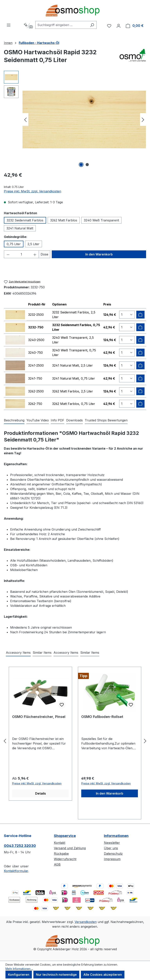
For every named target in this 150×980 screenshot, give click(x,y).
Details (41, 793)
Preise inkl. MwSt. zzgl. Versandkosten (33, 191)
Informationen (116, 836)
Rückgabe (61, 854)
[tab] (14, 420)
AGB (57, 864)
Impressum (112, 859)
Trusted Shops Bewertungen (106, 420)
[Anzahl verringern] (8, 254)
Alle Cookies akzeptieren (103, 975)
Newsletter (112, 843)
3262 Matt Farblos (64, 220)
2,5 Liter (33, 244)
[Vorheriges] (25, 120)
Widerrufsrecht (65, 859)
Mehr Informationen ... (19, 969)
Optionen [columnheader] (59, 304)
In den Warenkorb (99, 254)
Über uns (111, 848)
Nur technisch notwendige (56, 975)
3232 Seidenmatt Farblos (25, 220)
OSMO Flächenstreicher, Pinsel (39, 717)
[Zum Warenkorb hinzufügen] (140, 315)
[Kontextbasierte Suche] (28, 26)
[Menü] (9, 25)
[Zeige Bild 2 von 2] (87, 165)
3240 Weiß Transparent (101, 220)
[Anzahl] (21, 254)
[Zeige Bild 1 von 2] (81, 165)
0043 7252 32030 (20, 846)
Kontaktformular (16, 871)
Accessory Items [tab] (18, 653)
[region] (75, 119)
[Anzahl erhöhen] (35, 254)
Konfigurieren (19, 975)
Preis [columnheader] (107, 304)
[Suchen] (92, 25)
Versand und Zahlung (70, 848)
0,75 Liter (14, 244)
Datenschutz (113, 854)
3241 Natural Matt (20, 228)
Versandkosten (86, 922)
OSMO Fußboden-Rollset (102, 717)
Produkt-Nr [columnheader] (37, 304)
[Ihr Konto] (119, 26)
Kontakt (60, 843)
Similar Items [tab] (42, 653)
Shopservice (65, 836)
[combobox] (62, 25)
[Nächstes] (143, 120)
